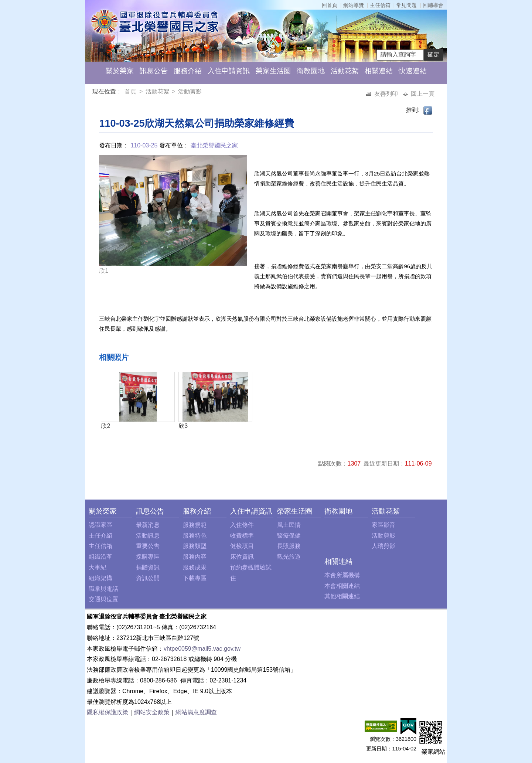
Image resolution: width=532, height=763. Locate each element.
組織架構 (100, 578)
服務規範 (195, 525)
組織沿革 (100, 557)
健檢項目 (242, 546)
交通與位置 (103, 599)
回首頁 (330, 5)
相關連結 (379, 71)
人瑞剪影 (383, 546)
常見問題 (406, 5)
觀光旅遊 (289, 557)
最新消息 (148, 525)
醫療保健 (289, 536)
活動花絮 (345, 71)
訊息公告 (154, 71)
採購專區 (148, 557)
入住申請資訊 (229, 71)
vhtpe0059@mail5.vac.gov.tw (202, 649)
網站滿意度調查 (196, 712)
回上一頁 (423, 94)
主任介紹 (100, 536)
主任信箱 (380, 5)
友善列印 (387, 94)
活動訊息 (148, 536)
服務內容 (195, 557)
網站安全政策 (152, 712)
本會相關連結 (342, 586)
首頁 (131, 91)
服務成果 (195, 567)
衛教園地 (311, 71)
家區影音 (383, 525)
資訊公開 (148, 578)
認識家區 (100, 525)
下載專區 (195, 578)
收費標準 (242, 536)
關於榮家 (120, 71)
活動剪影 (190, 91)
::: (94, 93)
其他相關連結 (342, 596)
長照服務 (289, 546)
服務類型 (195, 546)
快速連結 (413, 71)
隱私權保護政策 (108, 712)
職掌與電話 (103, 589)
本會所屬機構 (342, 575)
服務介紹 (188, 71)
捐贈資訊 (148, 567)
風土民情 (289, 525)
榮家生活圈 (273, 71)
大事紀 (98, 567)
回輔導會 (433, 5)
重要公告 (148, 546)
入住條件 (242, 525)
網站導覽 (354, 5)
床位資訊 (242, 557)
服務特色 (195, 536)
